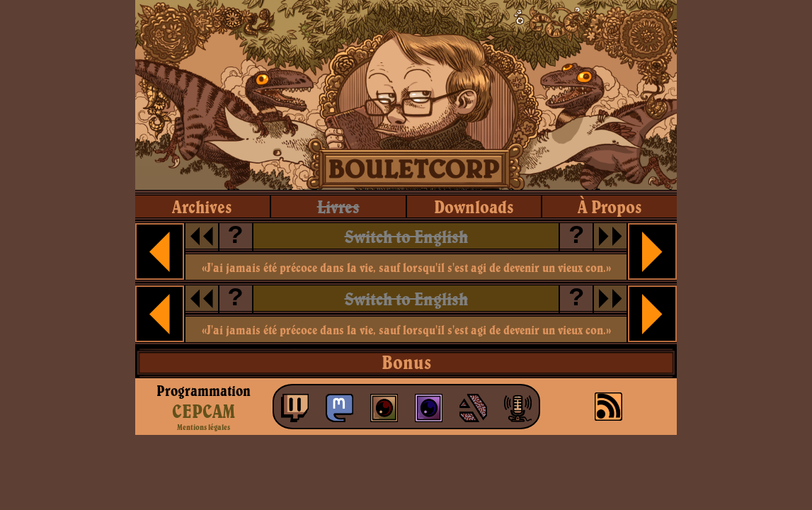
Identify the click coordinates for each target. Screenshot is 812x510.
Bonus (406, 362)
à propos (610, 206)
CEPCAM (204, 411)
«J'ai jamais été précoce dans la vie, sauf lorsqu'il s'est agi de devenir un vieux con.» (406, 267)
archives (202, 206)
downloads (474, 206)
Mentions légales (204, 427)
